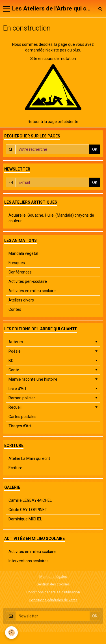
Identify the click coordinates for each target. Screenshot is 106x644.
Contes (15, 309)
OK (95, 149)
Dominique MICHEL (25, 519)
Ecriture (15, 468)
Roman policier (22, 398)
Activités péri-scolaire (28, 281)
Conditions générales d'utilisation (53, 592)
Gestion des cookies (53, 584)
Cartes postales (22, 417)
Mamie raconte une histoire (33, 379)
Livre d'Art (17, 389)
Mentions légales (53, 577)
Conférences (20, 272)
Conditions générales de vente (53, 600)
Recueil (15, 407)
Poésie (15, 351)
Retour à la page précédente (53, 122)
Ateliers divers (21, 300)
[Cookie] (11, 633)
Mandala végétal (23, 253)
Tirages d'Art (20, 426)
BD (11, 361)
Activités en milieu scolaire (32, 291)
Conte (14, 370)
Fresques (17, 263)
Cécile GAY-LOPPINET (28, 510)
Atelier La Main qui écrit (29, 458)
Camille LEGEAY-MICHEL (30, 500)
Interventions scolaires (29, 561)
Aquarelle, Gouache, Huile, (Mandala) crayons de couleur (51, 218)
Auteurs (16, 342)
